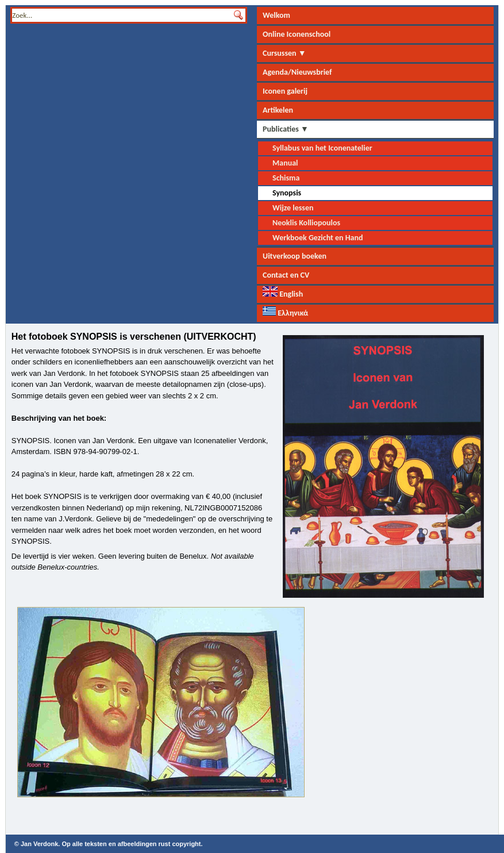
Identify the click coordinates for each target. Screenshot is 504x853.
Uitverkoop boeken (295, 256)
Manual (285, 163)
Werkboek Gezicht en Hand (318, 238)
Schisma (286, 178)
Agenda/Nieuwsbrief (297, 72)
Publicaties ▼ (286, 129)
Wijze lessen (293, 208)
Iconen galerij (285, 91)
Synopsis (287, 193)
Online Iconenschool (297, 34)
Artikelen (278, 110)
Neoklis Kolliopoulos (306, 223)
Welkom (276, 15)
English (283, 293)
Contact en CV (286, 275)
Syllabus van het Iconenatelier (322, 148)
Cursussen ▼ (284, 53)
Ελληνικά (285, 312)
